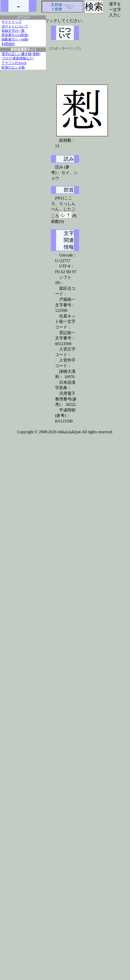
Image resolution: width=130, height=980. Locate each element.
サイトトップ (11, 22)
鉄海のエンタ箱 (13, 67)
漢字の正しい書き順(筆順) (21, 54)
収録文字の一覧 (13, 31)
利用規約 (8, 44)
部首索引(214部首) (15, 35)
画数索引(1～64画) (15, 39)
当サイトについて (15, 26)
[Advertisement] (89, 64)
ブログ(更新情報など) (18, 58)
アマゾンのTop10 (14, 63)
